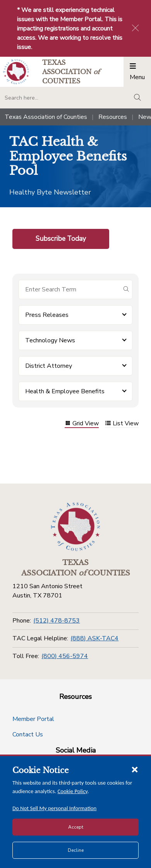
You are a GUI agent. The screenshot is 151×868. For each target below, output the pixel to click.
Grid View (82, 424)
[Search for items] (69, 289)
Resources (113, 117)
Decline (76, 850)
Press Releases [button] (47, 315)
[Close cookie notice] (135, 769)
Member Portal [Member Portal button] (33, 719)
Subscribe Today (61, 239)
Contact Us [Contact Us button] (28, 734)
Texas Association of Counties (46, 117)
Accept (76, 827)
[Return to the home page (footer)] (75, 527)
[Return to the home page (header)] (16, 72)
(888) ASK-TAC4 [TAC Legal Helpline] (94, 638)
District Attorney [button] (49, 366)
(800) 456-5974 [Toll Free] (65, 656)
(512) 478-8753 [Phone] (57, 621)
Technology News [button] (50, 340)
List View (122, 424)
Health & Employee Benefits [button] (65, 391)
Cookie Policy (73, 791)
